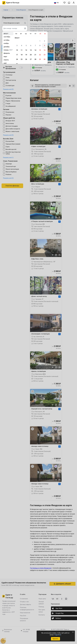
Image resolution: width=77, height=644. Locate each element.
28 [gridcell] (35, 59)
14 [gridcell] (35, 50)
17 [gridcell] (17, 55)
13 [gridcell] (31, 50)
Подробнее (58, 635)
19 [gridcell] (26, 55)
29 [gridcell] (40, 59)
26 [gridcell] (26, 59)
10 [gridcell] (17, 50)
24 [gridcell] (17, 59)
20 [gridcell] (31, 55)
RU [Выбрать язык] (56, 3)
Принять (55, 639)
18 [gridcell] (22, 55)
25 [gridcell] (22, 59)
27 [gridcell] (31, 59)
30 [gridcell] (44, 59)
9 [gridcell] (45, 46)
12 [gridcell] (26, 50)
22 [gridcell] (40, 55)
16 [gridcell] (44, 50)
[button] (64, 3)
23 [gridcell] (44, 55)
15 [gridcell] (40, 50)
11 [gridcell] (22, 50)
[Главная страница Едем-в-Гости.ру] (11, 3)
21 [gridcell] (35, 55)
